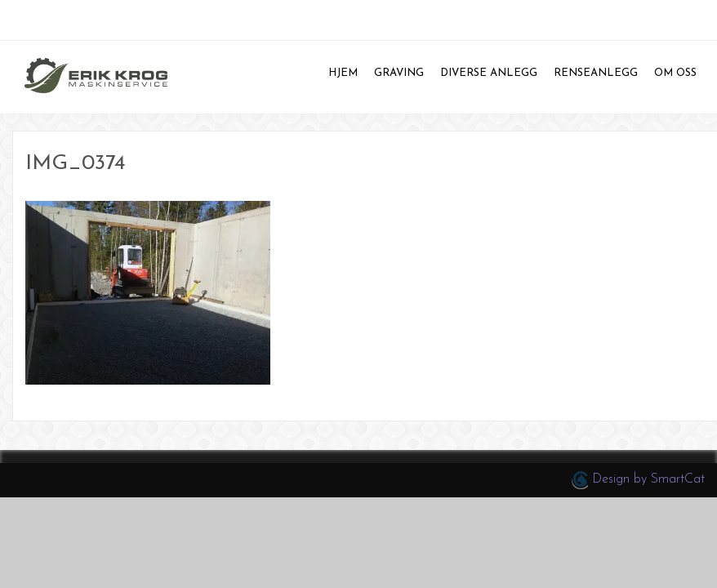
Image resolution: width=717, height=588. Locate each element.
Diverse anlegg (489, 73)
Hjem (343, 73)
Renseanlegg (596, 73)
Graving (399, 73)
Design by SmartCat (638, 480)
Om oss (675, 73)
